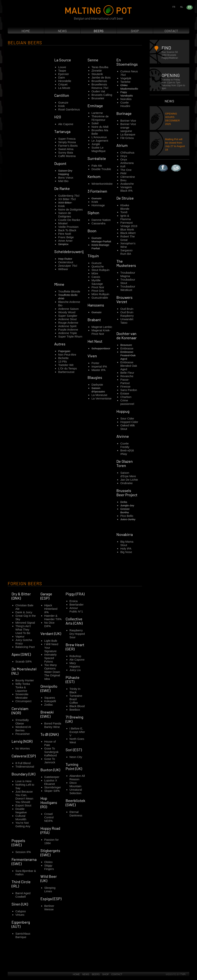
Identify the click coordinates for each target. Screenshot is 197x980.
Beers (99, 31)
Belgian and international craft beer (98, 18)
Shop (135, 31)
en (193, 7)
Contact (171, 31)
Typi (183, 974)
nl (185, 7)
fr (177, 7)
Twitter (171, 164)
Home (26, 31)
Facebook (158, 164)
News (62, 31)
